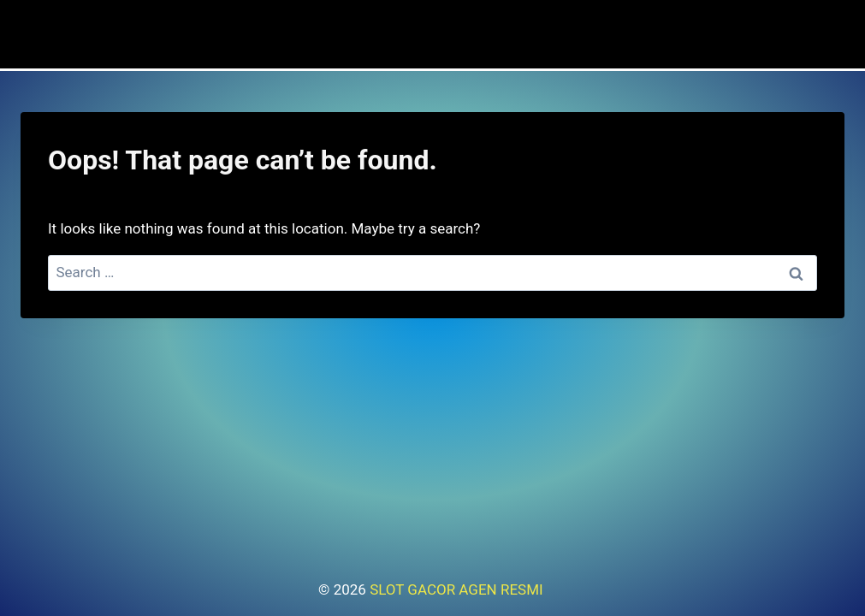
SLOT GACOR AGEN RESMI (458, 589)
